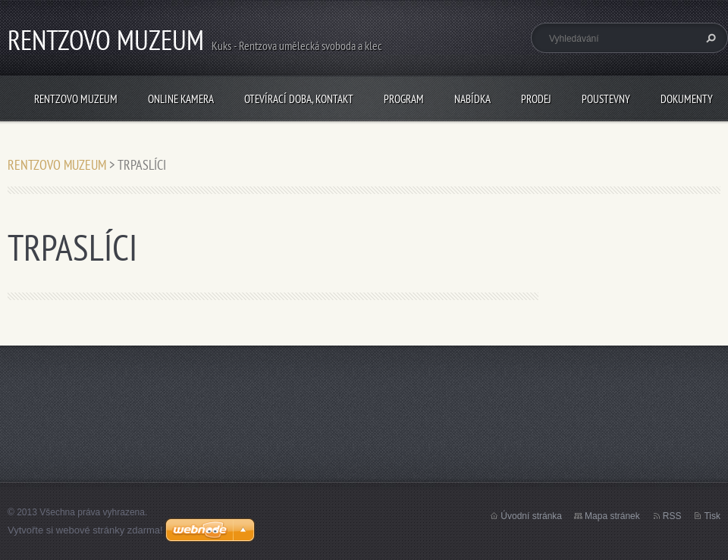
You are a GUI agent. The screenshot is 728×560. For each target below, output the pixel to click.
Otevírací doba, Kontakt (299, 99)
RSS (672, 516)
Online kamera (181, 99)
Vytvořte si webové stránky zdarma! (85, 530)
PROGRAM (404, 99)
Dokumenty (687, 99)
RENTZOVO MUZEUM (76, 99)
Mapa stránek (612, 516)
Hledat (709, 38)
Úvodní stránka (531, 516)
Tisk (712, 516)
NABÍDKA (472, 99)
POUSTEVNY (606, 99)
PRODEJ (536, 99)
